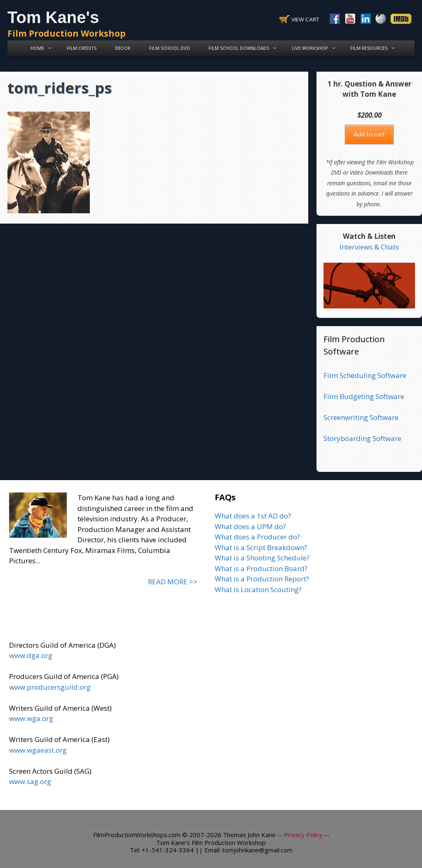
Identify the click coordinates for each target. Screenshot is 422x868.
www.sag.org (30, 781)
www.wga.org (31, 718)
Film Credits (82, 48)
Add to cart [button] (369, 134)
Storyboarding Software (362, 438)
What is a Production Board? (261, 568)
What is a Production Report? (262, 579)
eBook (123, 48)
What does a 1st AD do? (253, 516)
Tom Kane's (53, 17)
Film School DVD (170, 48)
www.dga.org (31, 655)
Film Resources (374, 48)
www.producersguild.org (50, 687)
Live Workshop (315, 48)
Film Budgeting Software (364, 396)
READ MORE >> (173, 582)
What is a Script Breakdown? (261, 547)
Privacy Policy (303, 835)
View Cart (305, 19)
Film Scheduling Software (365, 375)
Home (42, 48)
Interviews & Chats (369, 247)
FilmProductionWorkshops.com (137, 835)
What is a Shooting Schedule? (262, 558)
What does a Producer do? (257, 537)
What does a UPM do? (250, 526)
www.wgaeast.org (38, 750)
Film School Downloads (244, 48)
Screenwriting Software (361, 417)
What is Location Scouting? (258, 589)
